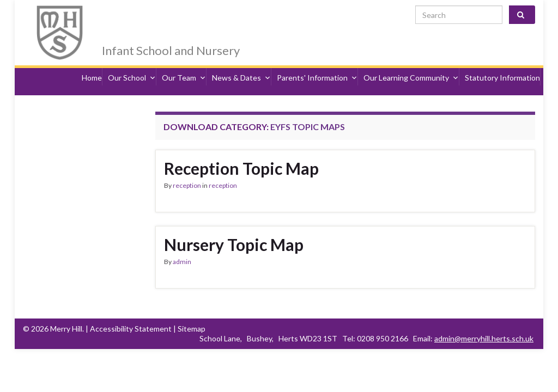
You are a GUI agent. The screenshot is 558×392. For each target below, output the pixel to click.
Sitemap (192, 310)
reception (187, 166)
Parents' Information (317, 64)
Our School (132, 64)
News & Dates (241, 64)
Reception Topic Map (241, 149)
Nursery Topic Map (234, 225)
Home (92, 64)
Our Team (184, 64)
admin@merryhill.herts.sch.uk (484, 319)
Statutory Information (502, 64)
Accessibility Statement (131, 310)
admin (182, 243)
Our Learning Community (411, 64)
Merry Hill (146, 17)
